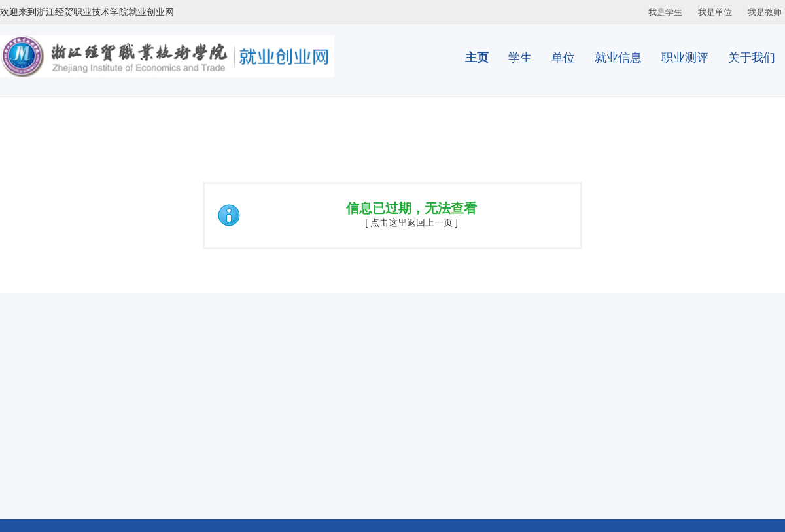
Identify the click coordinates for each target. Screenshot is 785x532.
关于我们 (752, 58)
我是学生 (665, 12)
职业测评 (685, 58)
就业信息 (618, 58)
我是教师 (765, 12)
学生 (520, 58)
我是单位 (715, 12)
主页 (477, 58)
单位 (563, 58)
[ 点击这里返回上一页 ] (411, 222)
